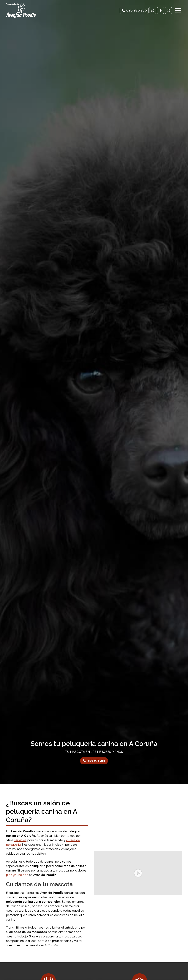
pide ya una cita (17, 875)
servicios (20, 840)
